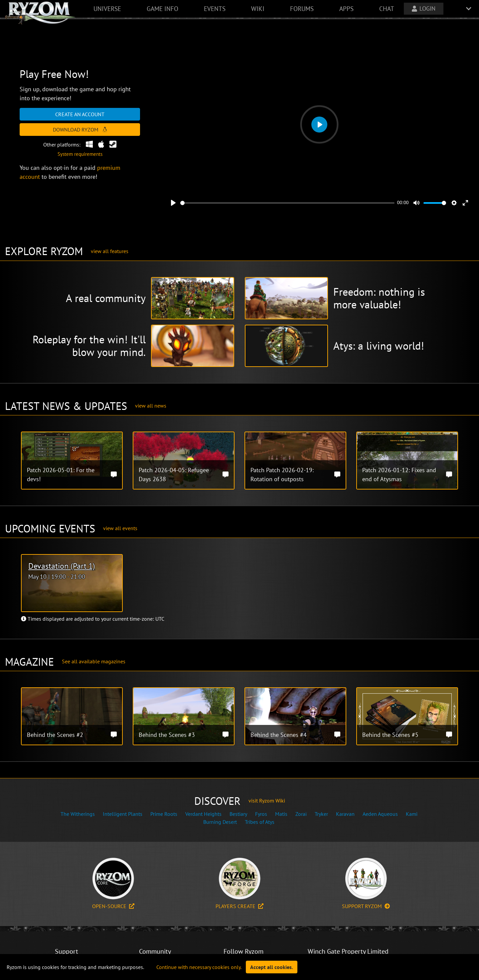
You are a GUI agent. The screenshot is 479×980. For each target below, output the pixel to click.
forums (302, 8)
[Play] (173, 203)
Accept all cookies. (272, 967)
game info (162, 8)
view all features (110, 251)
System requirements (80, 154)
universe (107, 8)
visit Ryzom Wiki (267, 801)
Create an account (80, 114)
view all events (120, 528)
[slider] (287, 203)
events (215, 8)
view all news (151, 406)
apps (346, 8)
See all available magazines (94, 661)
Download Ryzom (80, 130)
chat (387, 8)
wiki (258, 8)
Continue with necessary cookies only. (199, 967)
